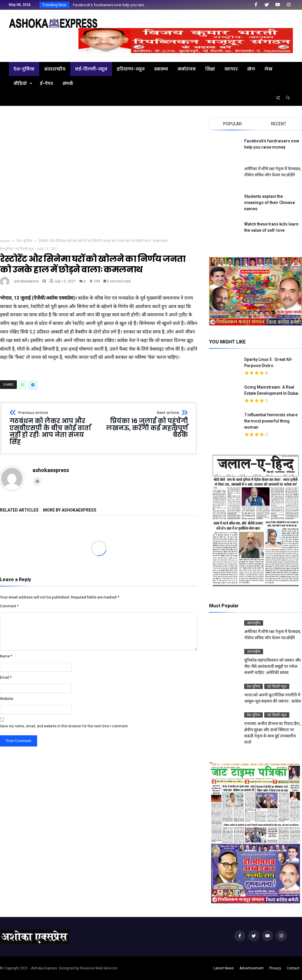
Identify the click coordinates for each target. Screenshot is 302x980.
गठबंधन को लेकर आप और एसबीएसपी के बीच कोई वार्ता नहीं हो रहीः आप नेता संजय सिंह (52, 428)
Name (6, 656)
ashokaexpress (26, 281)
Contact (293, 968)
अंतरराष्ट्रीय (254, 623)
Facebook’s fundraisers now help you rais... (108, 5)
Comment (9, 606)
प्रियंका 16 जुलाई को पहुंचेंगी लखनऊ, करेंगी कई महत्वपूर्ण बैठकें (145, 425)
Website (7, 699)
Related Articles (19, 510)
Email (6, 678)
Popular (233, 124)
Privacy (275, 968)
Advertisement (252, 968)
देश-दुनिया (24, 241)
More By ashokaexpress (70, 510)
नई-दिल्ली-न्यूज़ (25, 249)
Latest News (224, 968)
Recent (279, 124)
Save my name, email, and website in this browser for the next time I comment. (64, 726)
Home (5, 241)
